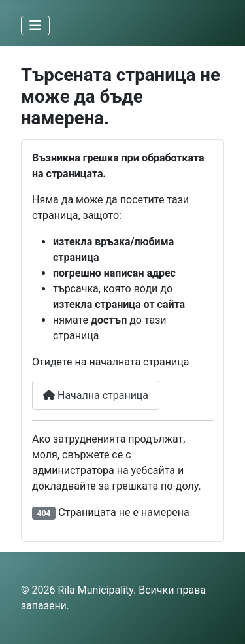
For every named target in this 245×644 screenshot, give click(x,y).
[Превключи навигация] (35, 25)
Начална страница (96, 395)
